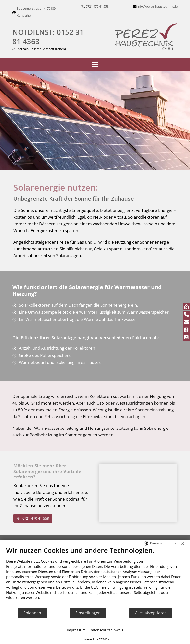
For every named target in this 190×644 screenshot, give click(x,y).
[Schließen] (183, 543)
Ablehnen (32, 613)
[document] (95, 577)
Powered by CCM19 (95, 639)
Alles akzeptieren (151, 613)
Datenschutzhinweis (106, 630)
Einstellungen (88, 613)
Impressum (76, 630)
